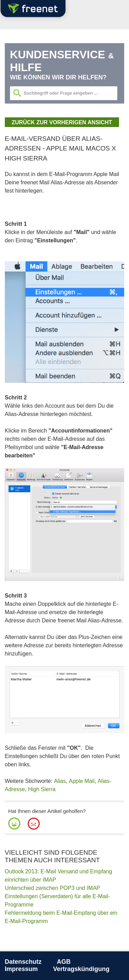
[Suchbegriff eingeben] (64, 93)
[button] (14, 824)
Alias (60, 781)
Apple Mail (82, 781)
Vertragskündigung (81, 969)
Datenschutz (23, 962)
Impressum (21, 969)
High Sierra (42, 789)
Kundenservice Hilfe (62, 61)
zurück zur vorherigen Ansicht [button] (62, 122)
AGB (64, 962)
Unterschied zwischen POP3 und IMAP (52, 888)
